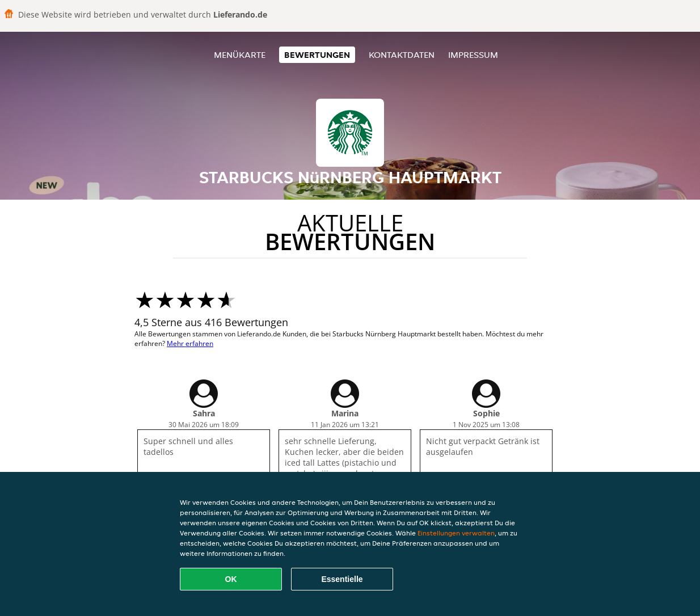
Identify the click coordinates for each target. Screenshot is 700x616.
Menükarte (240, 55)
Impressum (473, 55)
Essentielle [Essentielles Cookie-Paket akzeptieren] (342, 579)
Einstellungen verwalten (456, 533)
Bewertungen (317, 55)
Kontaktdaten (402, 55)
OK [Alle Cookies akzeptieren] (231, 579)
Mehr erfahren (190, 343)
